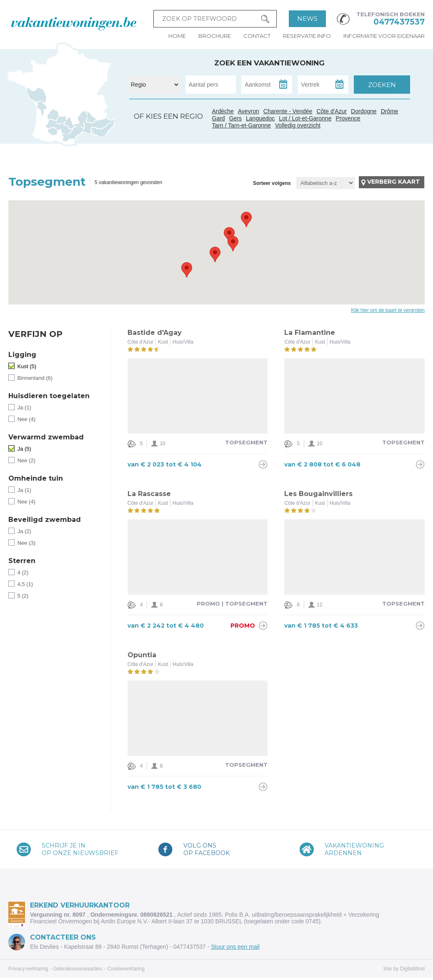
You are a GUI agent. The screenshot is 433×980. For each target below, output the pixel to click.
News (307, 19)
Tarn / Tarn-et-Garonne (64, 128)
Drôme (390, 111)
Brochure (215, 36)
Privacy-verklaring (28, 969)
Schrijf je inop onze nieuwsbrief (80, 849)
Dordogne (364, 111)
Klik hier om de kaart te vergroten (388, 310)
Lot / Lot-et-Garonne (305, 118)
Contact (257, 36)
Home (177, 36)
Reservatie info (307, 36)
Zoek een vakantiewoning (269, 63)
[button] (229, 235)
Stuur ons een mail (235, 947)
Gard (80, 125)
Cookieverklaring (126, 969)
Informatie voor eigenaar (384, 36)
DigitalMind (412, 969)
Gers (50, 125)
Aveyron (249, 111)
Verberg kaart (394, 182)
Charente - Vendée (38, 102)
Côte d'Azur (103, 130)
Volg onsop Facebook (206, 849)
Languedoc (73, 135)
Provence (348, 118)
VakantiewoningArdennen (354, 849)
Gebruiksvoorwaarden (78, 969)
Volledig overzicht (298, 125)
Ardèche (83, 116)
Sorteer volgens (272, 183)
